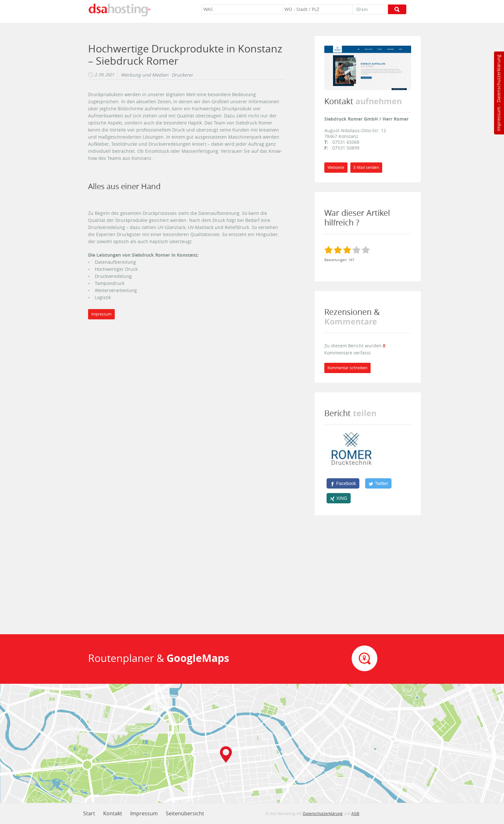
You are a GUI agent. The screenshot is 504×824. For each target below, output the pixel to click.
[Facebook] (343, 483)
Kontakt (113, 813)
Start (89, 813)
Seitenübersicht (185, 813)
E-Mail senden (366, 167)
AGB (355, 813)
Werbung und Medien (145, 75)
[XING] (339, 498)
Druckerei (182, 75)
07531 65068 (346, 142)
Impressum (498, 119)
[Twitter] (378, 483)
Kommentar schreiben (347, 368)
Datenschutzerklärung (498, 79)
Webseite (336, 167)
